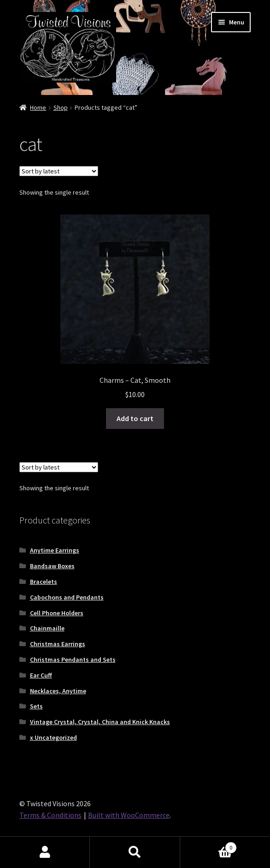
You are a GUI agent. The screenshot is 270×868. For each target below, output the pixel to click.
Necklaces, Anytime (58, 691)
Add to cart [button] (135, 418)
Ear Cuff (41, 675)
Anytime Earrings (55, 550)
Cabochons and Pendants (67, 597)
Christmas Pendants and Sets (73, 660)
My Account (45, 852)
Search (135, 852)
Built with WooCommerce (129, 815)
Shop (61, 107)
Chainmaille (47, 628)
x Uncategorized (53, 737)
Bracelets (44, 582)
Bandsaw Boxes (52, 566)
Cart (209, 846)
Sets (36, 706)
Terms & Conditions (50, 815)
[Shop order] (59, 171)
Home (38, 107)
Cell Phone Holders (57, 613)
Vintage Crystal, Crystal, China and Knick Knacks (100, 722)
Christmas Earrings (58, 644)
